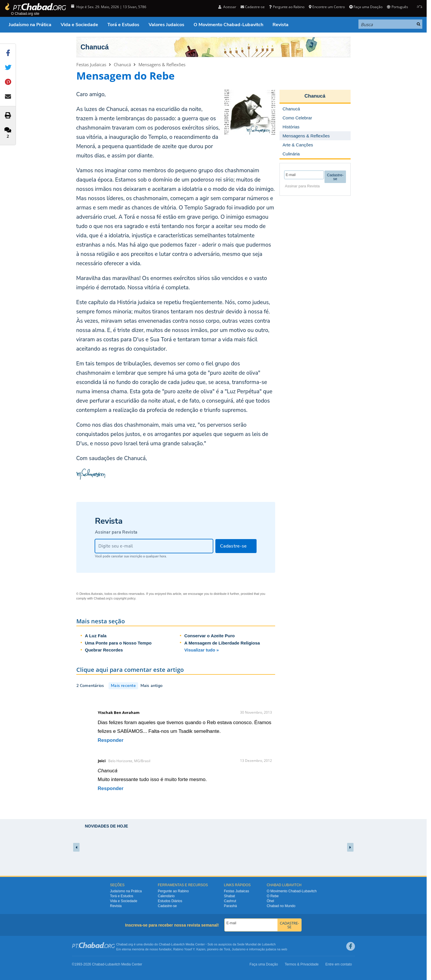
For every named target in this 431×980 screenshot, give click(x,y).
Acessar (227, 7)
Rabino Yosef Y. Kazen (189, 949)
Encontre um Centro (327, 7)
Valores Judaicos (166, 25)
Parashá (231, 906)
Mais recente (123, 686)
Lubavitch (178, 944)
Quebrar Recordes (104, 650)
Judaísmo (239, 949)
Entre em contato (339, 964)
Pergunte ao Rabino (287, 7)
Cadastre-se (253, 7)
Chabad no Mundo (281, 906)
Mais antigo (152, 686)
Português (397, 7)
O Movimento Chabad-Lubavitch (228, 25)
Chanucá (95, 47)
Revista (281, 25)
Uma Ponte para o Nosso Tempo (118, 643)
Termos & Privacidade (302, 964)
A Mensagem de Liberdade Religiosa (222, 643)
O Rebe (273, 896)
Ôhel (270, 901)
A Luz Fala (96, 636)
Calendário (166, 896)
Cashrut (230, 901)
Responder (111, 740)
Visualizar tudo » (202, 650)
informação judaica (262, 949)
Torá (227, 949)
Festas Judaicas (91, 64)
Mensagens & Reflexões (162, 64)
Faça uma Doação (366, 7)
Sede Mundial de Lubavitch (256, 944)
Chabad (164, 944)
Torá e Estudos (123, 25)
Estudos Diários (170, 901)
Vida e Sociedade (79, 25)
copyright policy (124, 598)
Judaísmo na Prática (30, 25)
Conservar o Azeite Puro (210, 636)
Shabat (230, 896)
